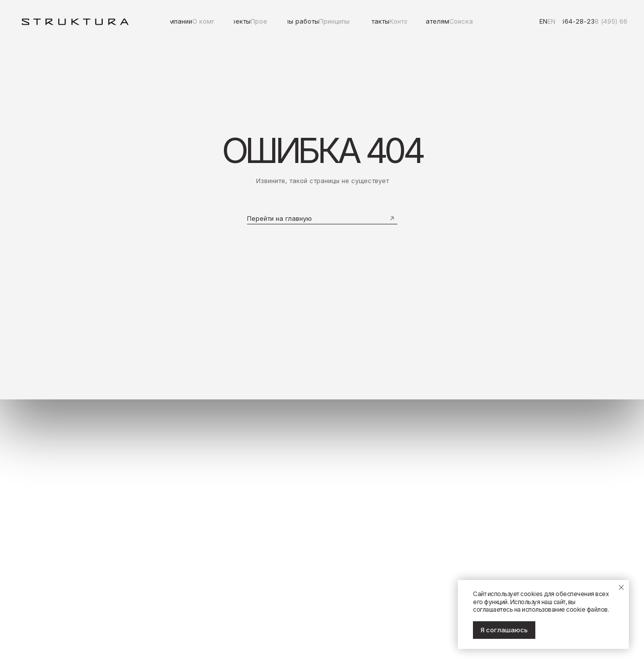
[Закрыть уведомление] (621, 588)
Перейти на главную (279, 219)
